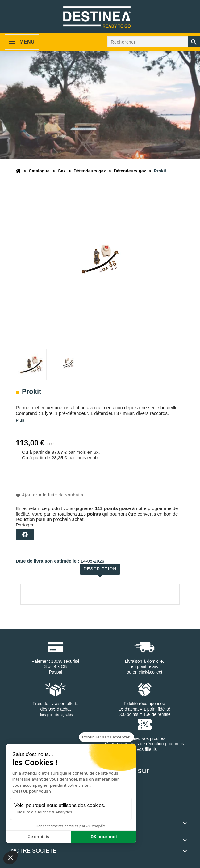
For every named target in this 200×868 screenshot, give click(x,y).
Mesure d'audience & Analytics (45, 812)
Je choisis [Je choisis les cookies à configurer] (39, 837)
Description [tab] (100, 569)
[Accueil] (18, 171)
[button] (10, 857)
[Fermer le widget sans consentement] (106, 737)
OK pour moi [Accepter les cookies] (104, 837)
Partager (25, 535)
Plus (20, 420)
